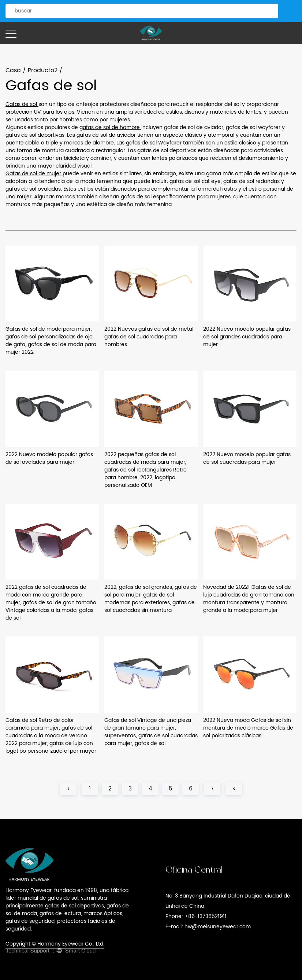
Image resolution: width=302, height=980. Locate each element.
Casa (13, 70)
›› (234, 789)
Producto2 (43, 70)
